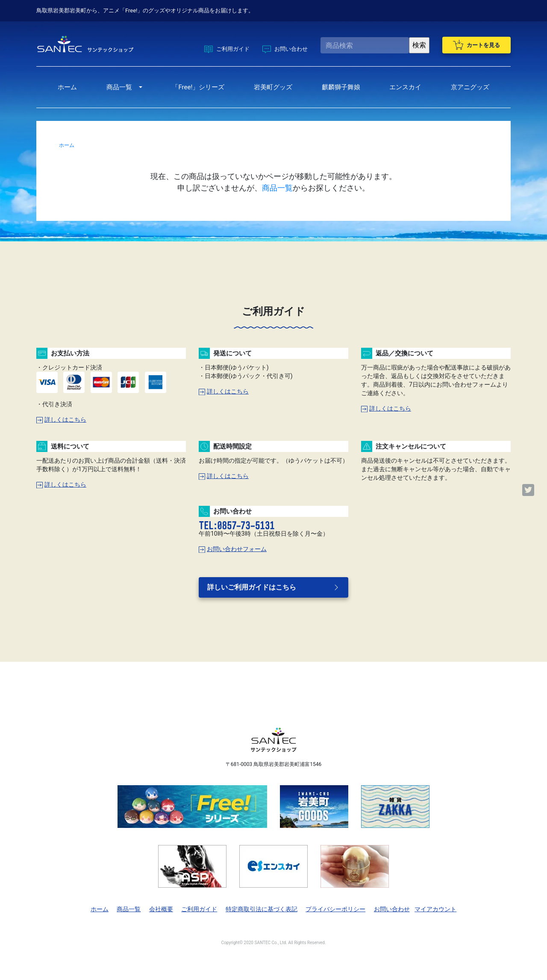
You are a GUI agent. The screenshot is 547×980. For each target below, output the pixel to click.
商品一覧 (119, 87)
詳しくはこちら (61, 420)
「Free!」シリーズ (198, 87)
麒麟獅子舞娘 (341, 87)
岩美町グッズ (273, 87)
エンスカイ (405, 87)
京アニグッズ (470, 87)
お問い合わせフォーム (233, 549)
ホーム (67, 87)
